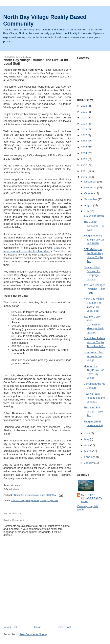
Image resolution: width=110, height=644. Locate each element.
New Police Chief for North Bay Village (94, 356)
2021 (84, 112)
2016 (84, 141)
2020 (84, 118)
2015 (84, 147)
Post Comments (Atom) (33, 634)
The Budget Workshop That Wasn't (94, 226)
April (87, 445)
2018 (84, 129)
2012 (84, 165)
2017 (84, 135)
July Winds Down (94, 216)
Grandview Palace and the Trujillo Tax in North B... (94, 342)
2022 (84, 106)
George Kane (32, 500)
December (91, 182)
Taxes (43, 500)
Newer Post (10, 627)
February (90, 457)
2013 (84, 159)
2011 (84, 171)
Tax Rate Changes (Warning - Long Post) (94, 289)
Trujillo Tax (53, 500)
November (91, 187)
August (89, 205)
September (91, 199)
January (89, 463)
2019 (84, 124)
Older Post (64, 627)
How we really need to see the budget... (94, 398)
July (87, 211)
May (87, 439)
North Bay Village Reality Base (92, 498)
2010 (84, 177)
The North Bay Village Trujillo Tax (93, 411)
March (88, 451)
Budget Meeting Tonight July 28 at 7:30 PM (94, 239)
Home (38, 627)
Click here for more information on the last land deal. (37, 249)
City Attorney (18, 500)
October (89, 193)
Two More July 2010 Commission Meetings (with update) (94, 325)
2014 (84, 153)
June (87, 433)
